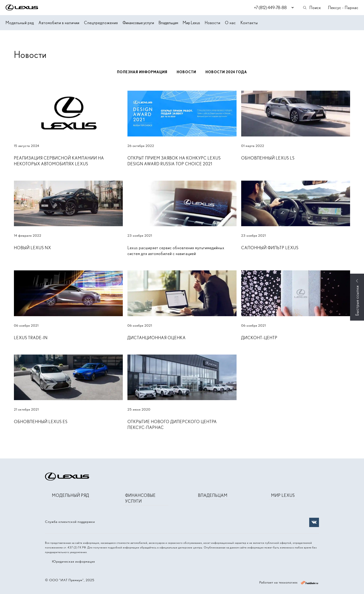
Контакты (249, 23)
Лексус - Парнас (343, 8)
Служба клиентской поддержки (70, 522)
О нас (230, 23)
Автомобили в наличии (59, 23)
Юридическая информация (73, 561)
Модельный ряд (20, 23)
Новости (213, 23)
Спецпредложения (101, 23)
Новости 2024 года (226, 72)
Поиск (312, 8)
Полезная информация (142, 72)
